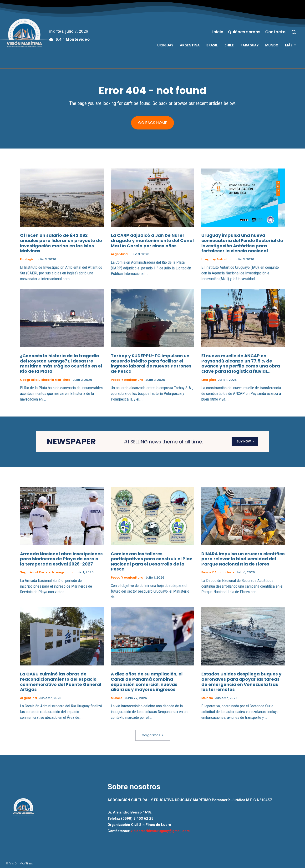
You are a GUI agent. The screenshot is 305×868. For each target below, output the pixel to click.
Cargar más (153, 735)
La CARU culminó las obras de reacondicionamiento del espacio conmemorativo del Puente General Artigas (61, 682)
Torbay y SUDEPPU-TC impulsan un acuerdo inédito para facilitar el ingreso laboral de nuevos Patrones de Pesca (151, 363)
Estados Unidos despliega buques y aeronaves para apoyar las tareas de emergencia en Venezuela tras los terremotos (241, 682)
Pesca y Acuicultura (127, 380)
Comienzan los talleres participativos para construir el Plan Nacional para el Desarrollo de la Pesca (152, 561)
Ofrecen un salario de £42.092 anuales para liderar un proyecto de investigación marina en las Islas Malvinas (61, 243)
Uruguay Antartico (217, 259)
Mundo (117, 698)
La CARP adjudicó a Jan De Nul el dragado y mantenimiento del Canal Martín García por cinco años (152, 241)
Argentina (119, 254)
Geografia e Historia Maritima (45, 380)
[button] (294, 32)
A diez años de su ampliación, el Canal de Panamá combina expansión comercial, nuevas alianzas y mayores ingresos (147, 682)
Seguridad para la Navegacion (46, 572)
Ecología (27, 259)
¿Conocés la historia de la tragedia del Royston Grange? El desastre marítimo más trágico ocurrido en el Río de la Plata (61, 363)
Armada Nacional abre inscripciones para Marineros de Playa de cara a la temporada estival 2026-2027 (61, 559)
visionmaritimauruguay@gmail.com (160, 831)
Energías (209, 380)
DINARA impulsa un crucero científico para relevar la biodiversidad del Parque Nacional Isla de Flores (243, 559)
